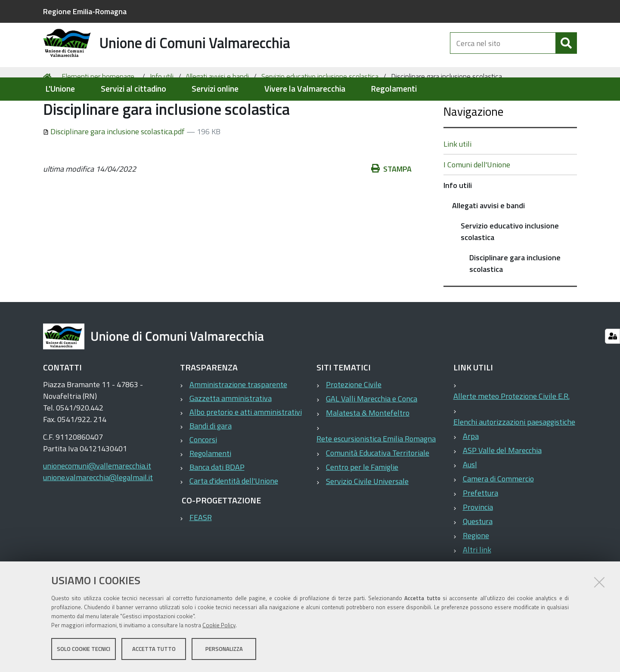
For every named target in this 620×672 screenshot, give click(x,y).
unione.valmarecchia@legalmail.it (98, 511)
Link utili (457, 178)
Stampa (391, 202)
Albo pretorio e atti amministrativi (246, 446)
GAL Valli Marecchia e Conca (372, 433)
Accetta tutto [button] (154, 650)
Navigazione (473, 145)
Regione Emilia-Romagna (85, 11)
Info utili (162, 110)
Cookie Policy (219, 626)
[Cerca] (566, 51)
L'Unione (60, 89)
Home (49, 110)
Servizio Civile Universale (367, 515)
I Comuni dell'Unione (477, 199)
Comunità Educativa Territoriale (378, 487)
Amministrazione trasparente (238, 418)
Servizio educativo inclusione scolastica (320, 110)
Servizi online (215, 89)
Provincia (478, 541)
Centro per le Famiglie (362, 501)
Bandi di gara (211, 460)
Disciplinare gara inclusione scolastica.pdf (115, 165)
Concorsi (203, 473)
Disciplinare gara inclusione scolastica (515, 297)
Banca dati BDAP (217, 501)
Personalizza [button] (224, 650)
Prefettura (480, 527)
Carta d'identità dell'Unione (234, 515)
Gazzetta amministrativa (231, 432)
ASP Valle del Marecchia (502, 484)
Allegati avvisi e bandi (217, 110)
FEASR (201, 551)
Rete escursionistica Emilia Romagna (376, 473)
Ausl (470, 498)
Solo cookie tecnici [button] (84, 650)
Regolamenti (394, 89)
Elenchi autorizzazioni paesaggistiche (514, 456)
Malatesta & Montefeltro (368, 447)
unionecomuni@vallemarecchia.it (97, 500)
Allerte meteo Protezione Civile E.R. (512, 430)
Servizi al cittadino (133, 89)
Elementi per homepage (98, 110)
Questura (478, 555)
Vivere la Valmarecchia (305, 89)
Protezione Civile (354, 418)
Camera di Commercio (498, 513)
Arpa (471, 470)
